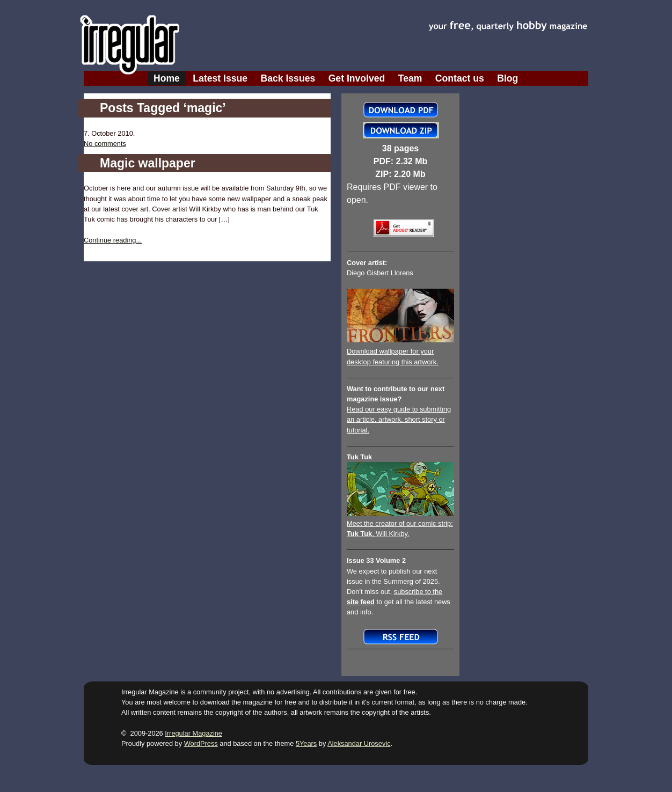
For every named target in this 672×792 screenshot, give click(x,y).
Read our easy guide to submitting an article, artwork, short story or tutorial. (399, 419)
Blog (507, 78)
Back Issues (288, 78)
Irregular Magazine (193, 733)
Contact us (460, 78)
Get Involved (357, 78)
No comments (105, 144)
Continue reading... (113, 240)
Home (167, 78)
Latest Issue (220, 78)
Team (410, 78)
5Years (306, 743)
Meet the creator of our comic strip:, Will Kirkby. (400, 523)
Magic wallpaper (148, 163)
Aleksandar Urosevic (359, 743)
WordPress (201, 743)
